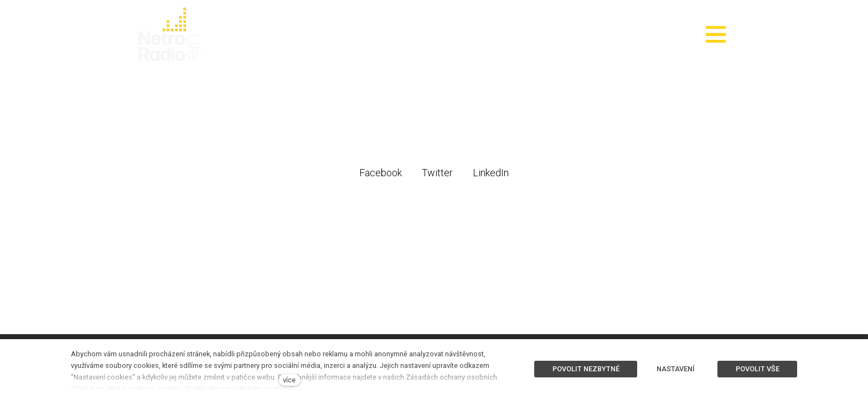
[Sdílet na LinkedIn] (491, 173)
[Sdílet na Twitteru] (437, 173)
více (289, 380)
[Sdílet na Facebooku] (381, 173)
